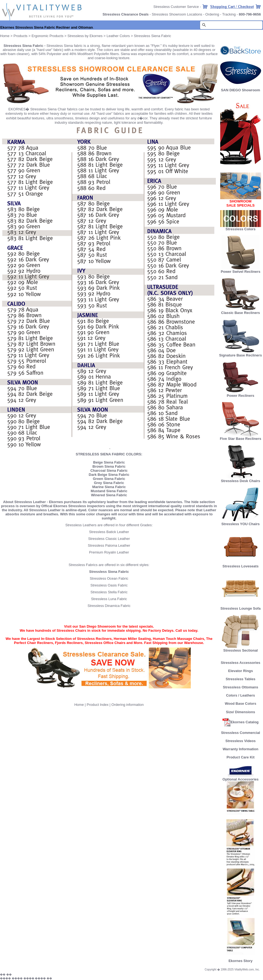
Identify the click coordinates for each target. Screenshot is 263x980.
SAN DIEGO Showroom (241, 90)
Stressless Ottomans (241, 687)
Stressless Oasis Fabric (109, 585)
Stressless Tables (241, 679)
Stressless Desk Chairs (241, 479)
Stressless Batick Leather (109, 532)
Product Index (98, 705)
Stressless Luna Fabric (109, 599)
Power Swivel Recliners (241, 272)
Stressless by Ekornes (86, 36)
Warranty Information (241, 749)
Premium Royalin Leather (109, 552)
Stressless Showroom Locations (177, 14)
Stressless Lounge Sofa (241, 607)
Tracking (229, 14)
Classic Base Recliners (240, 311)
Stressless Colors (241, 229)
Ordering (212, 14)
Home (5, 36)
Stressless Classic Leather (109, 539)
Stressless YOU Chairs (241, 522)
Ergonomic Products (48, 36)
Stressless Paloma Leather (109, 545)
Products (21, 36)
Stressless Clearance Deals (126, 14)
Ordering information (128, 705)
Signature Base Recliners (241, 354)
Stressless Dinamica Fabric (109, 606)
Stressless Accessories (241, 663)
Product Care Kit (241, 757)
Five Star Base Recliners (241, 437)
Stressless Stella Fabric (109, 592)
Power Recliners (241, 394)
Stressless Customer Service (176, 7)
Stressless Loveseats (241, 565)
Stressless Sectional (241, 649)
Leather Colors (118, 36)
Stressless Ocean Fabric (109, 578)
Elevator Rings (241, 671)
